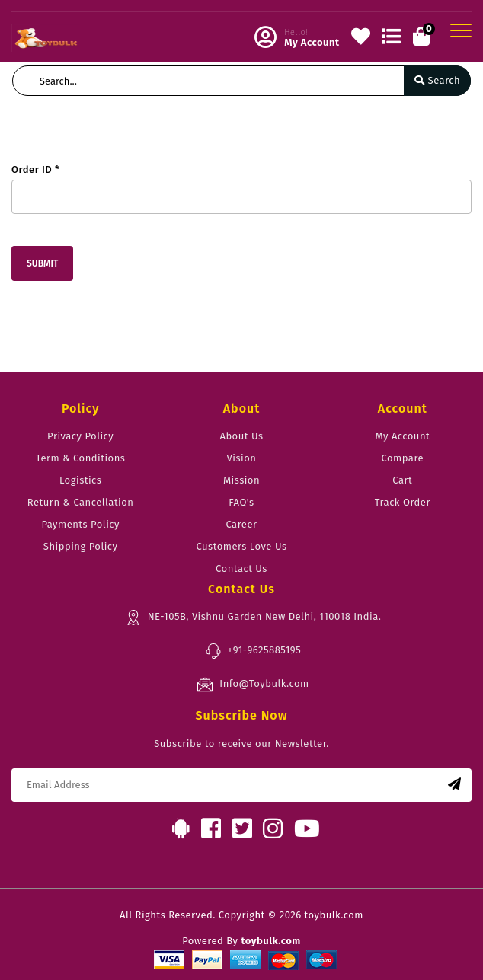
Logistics (80, 480)
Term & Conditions (80, 458)
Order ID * (35, 169)
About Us (241, 436)
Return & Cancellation (81, 502)
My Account (402, 436)
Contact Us (241, 568)
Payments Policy (80, 524)
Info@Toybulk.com (253, 685)
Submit (42, 263)
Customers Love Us (241, 546)
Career (241, 524)
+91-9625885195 (253, 651)
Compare (403, 458)
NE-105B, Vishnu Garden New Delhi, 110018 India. (253, 618)
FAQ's (241, 502)
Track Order (403, 502)
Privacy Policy (80, 436)
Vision (242, 458)
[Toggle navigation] (461, 30)
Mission (241, 480)
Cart (402, 480)
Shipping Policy (81, 546)
